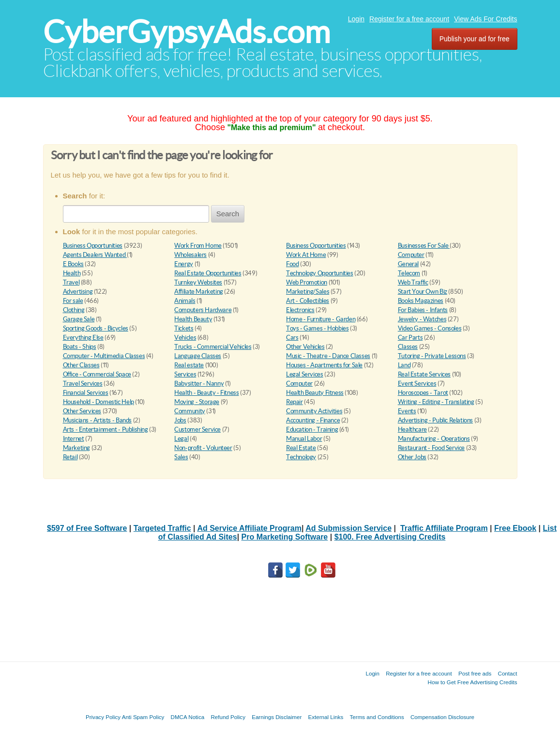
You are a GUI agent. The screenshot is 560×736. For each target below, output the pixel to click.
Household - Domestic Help (98, 402)
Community (190, 411)
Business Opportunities (93, 246)
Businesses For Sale (424, 246)
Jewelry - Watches (422, 319)
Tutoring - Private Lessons (432, 356)
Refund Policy (228, 717)
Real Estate (301, 448)
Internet (74, 439)
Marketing (77, 448)
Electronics (300, 310)
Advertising (78, 292)
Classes (408, 347)
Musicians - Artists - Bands (97, 420)
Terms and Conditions (377, 717)
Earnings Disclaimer (277, 717)
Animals (185, 301)
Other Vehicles (305, 347)
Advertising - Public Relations (435, 420)
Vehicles (185, 338)
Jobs (180, 420)
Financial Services (86, 393)
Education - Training (312, 429)
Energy (184, 264)
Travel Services (83, 383)
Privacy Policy (103, 717)
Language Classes (198, 356)
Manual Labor (304, 439)
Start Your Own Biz (423, 292)
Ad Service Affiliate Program (249, 528)
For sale (73, 301)
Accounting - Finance (313, 420)
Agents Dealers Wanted (95, 255)
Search (228, 214)
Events (407, 411)
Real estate (189, 365)
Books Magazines (421, 301)
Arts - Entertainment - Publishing (106, 429)
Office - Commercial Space (97, 374)
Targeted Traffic (162, 528)
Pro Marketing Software (285, 537)
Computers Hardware (203, 310)
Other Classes (81, 365)
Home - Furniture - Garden (321, 319)
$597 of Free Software (87, 528)
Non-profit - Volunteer (203, 448)
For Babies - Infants (423, 310)
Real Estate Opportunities (208, 273)
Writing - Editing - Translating (436, 402)
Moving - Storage (197, 402)
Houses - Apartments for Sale (324, 365)
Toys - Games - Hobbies (317, 328)
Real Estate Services (424, 374)
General (408, 264)
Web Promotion (307, 282)
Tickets (184, 328)
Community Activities (314, 411)
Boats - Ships (80, 347)
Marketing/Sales (308, 292)
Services (185, 374)
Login (356, 19)
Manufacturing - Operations (434, 439)
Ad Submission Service (348, 528)
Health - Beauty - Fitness (206, 393)
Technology (301, 457)
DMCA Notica (188, 717)
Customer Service (197, 429)
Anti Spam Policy (143, 717)
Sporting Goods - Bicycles (96, 328)
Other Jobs (412, 457)
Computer (411, 255)
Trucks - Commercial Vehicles (213, 347)
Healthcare (412, 429)
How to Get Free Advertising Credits (473, 682)
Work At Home (306, 255)
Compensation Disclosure (442, 717)
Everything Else (83, 338)
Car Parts (410, 338)
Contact (508, 673)
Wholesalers (190, 255)
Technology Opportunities (320, 273)
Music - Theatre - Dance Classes (328, 356)
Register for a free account (409, 19)
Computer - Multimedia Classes (104, 356)
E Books (73, 264)
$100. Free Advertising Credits (390, 537)
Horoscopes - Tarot (423, 393)
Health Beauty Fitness (315, 393)
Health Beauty (193, 319)
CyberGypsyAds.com (187, 32)
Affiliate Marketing (199, 292)
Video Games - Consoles (430, 328)
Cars (292, 338)
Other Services (82, 411)
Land (404, 365)
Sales (181, 457)
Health (72, 273)
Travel (71, 282)
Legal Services (305, 374)
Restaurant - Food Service (431, 448)
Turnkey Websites (198, 282)
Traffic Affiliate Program (444, 528)
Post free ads (475, 673)
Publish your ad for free (475, 39)
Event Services (417, 383)
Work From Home (198, 246)
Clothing (74, 310)
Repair (295, 402)
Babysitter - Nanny (199, 383)
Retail (70, 457)
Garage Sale (79, 319)
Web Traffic (413, 282)
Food (292, 264)
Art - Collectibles (308, 301)
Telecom (409, 273)
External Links (326, 717)
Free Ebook (515, 528)
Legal (181, 439)
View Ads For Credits (485, 19)
